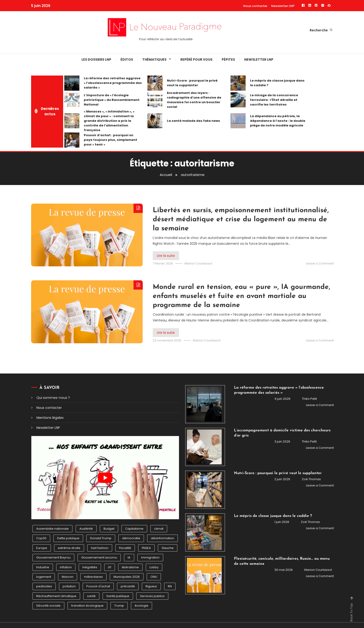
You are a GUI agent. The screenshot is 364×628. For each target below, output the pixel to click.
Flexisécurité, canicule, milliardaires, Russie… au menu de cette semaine (282, 561)
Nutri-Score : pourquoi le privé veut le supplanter (192, 83)
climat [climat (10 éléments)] (159, 529)
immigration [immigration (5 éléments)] (150, 557)
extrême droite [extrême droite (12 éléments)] (69, 548)
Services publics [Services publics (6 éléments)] (152, 596)
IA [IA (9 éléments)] (129, 557)
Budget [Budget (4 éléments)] (109, 529)
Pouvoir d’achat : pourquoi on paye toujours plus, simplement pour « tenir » (110, 140)
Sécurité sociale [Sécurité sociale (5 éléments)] (48, 606)
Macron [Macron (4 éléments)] (68, 577)
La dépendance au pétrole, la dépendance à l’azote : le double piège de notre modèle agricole (278, 121)
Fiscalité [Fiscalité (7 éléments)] (125, 548)
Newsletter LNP (283, 6)
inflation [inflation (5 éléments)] (66, 567)
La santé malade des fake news (193, 121)
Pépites (228, 59)
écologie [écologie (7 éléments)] (141, 606)
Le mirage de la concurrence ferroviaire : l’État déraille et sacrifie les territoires (274, 100)
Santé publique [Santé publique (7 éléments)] (118, 596)
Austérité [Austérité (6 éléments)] (86, 529)
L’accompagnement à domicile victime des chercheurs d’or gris (282, 433)
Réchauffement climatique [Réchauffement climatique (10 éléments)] (56, 596)
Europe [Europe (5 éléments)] (42, 548)
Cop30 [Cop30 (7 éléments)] (41, 538)
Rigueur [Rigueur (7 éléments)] (151, 586)
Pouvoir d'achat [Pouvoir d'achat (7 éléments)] (98, 586)
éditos (127, 59)
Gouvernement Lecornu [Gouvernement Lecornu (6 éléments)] (99, 557)
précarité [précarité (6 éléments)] (128, 586)
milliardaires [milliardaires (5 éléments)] (93, 577)
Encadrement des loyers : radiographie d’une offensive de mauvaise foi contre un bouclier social (194, 100)
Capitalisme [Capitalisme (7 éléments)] (134, 529)
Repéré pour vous (196, 59)
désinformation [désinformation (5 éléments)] (162, 538)
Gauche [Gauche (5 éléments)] (168, 548)
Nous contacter (255, 6)
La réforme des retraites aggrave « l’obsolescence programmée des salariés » (113, 83)
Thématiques (154, 59)
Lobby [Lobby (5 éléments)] (154, 567)
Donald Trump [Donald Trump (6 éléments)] (101, 538)
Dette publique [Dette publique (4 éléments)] (68, 538)
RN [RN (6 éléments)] (170, 586)
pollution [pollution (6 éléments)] (69, 586)
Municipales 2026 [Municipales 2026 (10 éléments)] (127, 577)
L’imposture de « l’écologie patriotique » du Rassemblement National (112, 100)
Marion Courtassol (198, 263)
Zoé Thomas (311, 479)
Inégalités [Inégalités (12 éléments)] (90, 567)
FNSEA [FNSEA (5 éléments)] (146, 548)
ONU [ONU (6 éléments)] (154, 577)
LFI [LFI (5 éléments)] (110, 567)
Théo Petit (309, 399)
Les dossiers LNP (96, 59)
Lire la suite (166, 256)
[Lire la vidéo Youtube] (105, 478)
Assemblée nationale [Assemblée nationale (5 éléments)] (52, 529)
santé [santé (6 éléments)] (91, 596)
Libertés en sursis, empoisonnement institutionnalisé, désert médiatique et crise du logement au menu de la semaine (241, 220)
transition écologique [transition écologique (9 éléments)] (87, 606)
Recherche (321, 30)
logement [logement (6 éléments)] (44, 577)
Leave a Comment (320, 263)
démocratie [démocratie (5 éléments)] (131, 538)
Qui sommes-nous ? (53, 398)
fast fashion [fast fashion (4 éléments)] (100, 548)
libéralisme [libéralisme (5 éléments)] (130, 567)
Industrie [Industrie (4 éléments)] (43, 567)
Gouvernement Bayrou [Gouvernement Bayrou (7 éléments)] (53, 557)
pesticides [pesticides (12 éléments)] (44, 586)
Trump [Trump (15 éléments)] (119, 606)
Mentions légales (50, 418)
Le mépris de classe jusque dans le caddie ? (277, 83)
